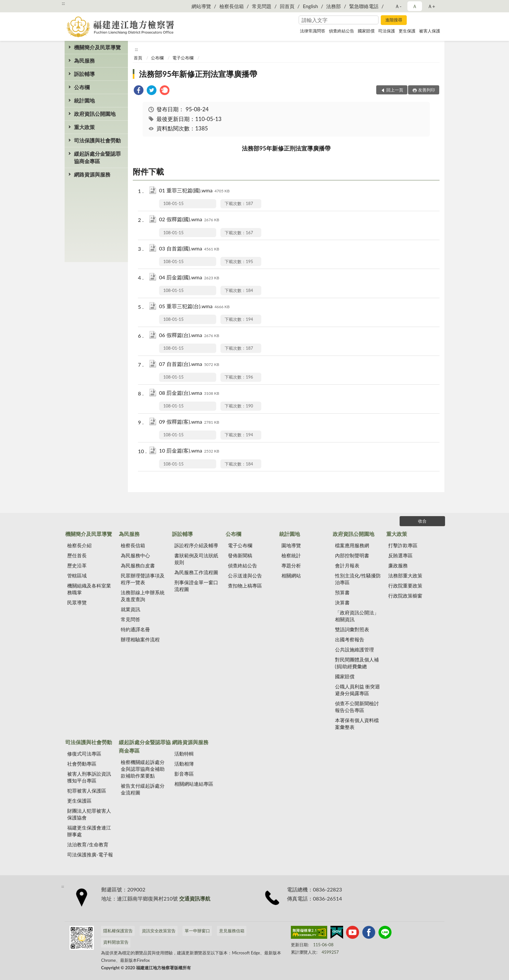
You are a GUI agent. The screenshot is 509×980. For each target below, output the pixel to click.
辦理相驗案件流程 (140, 639)
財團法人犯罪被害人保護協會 (89, 814)
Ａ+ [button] (431, 6)
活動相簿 (184, 764)
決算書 (342, 602)
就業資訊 (130, 609)
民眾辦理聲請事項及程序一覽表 (143, 579)
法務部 (334, 6)
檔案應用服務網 (352, 545)
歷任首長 (77, 555)
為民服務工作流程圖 (196, 572)
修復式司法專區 (84, 754)
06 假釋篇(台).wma (189, 336)
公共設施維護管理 (354, 649)
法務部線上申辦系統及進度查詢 (143, 596)
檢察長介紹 (79, 545)
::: (63, 3)
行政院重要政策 (405, 586)
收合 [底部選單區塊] (422, 521)
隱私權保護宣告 (118, 931)
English (310, 6)
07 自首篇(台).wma (189, 364)
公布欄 (82, 87)
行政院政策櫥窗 (405, 596)
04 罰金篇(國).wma (189, 278)
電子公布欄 (183, 58)
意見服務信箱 (232, 931)
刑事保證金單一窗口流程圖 (196, 586)
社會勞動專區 (82, 764)
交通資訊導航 (195, 898)
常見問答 (130, 619)
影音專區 (184, 774)
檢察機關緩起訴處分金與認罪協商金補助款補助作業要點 (143, 769)
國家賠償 (366, 31)
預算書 (342, 592)
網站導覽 (201, 6)
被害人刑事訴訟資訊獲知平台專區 (89, 777)
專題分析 (291, 565)
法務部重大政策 (405, 575)
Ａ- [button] (398, 6)
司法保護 (387, 31)
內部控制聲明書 (352, 555)
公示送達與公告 (245, 575)
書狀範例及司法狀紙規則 (196, 559)
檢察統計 (291, 555)
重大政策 (84, 127)
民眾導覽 (77, 602)
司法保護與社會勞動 (97, 140)
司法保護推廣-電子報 (90, 854)
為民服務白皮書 (138, 565)
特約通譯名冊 (135, 629)
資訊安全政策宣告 (159, 931)
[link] (139, 91)
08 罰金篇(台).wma (189, 393)
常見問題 (262, 6)
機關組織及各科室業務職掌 (89, 589)
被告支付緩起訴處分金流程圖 (143, 789)
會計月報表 (347, 565)
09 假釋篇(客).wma (189, 422)
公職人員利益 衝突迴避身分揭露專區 (358, 690)
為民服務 (84, 60)
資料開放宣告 (116, 942)
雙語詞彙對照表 (352, 629)
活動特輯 (184, 754)
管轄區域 (77, 575)
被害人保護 (430, 31)
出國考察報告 (350, 639)
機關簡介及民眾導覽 (97, 47)
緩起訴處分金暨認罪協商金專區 (97, 157)
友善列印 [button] (427, 90)
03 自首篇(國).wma (189, 249)
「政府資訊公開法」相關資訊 (357, 616)
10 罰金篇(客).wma (189, 451)
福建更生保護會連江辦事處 (89, 831)
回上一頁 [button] (395, 90)
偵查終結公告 (341, 31)
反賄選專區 (400, 555)
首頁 (138, 58)
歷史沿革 (77, 565)
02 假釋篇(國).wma (189, 220)
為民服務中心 (135, 555)
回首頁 (287, 6)
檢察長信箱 (232, 6)
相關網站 (291, 575)
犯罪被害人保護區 (87, 791)
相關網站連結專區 (194, 784)
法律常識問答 (313, 31)
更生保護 (407, 31)
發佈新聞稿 (240, 555)
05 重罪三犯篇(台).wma (194, 307)
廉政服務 (398, 565)
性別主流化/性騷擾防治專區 (358, 579)
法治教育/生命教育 (88, 844)
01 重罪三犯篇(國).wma (194, 191)
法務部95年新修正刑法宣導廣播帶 (198, 74)
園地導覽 (291, 545)
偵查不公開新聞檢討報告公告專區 (357, 707)
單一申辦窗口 (197, 931)
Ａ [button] (415, 6)
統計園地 (84, 100)
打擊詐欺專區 (403, 545)
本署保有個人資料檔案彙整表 (357, 724)
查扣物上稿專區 (245, 586)
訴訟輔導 (84, 74)
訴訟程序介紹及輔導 (196, 545)
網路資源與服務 (92, 174)
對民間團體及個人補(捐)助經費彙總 (357, 663)
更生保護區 (79, 801)
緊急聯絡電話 (364, 6)
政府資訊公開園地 (95, 114)
